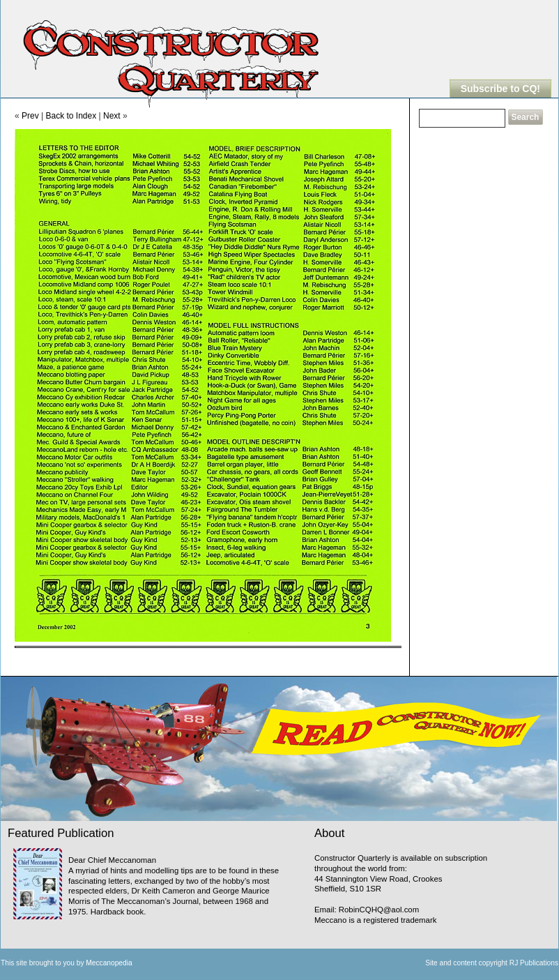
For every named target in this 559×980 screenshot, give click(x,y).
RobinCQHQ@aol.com (379, 910)
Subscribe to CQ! (500, 89)
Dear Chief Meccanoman (112, 860)
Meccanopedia (109, 963)
